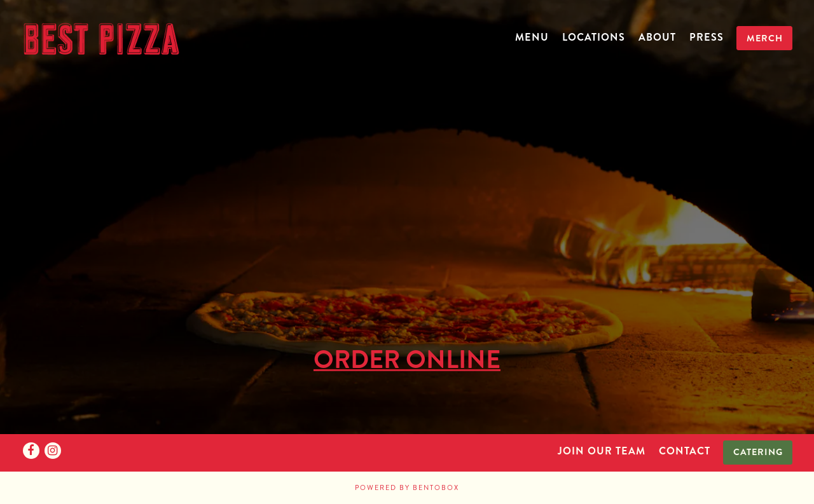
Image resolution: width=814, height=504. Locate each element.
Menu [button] (532, 37)
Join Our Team (602, 451)
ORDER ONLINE (407, 358)
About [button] (657, 37)
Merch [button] (765, 38)
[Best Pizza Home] (101, 37)
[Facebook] (31, 451)
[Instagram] (53, 451)
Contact (685, 451)
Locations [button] (594, 37)
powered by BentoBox (407, 488)
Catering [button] (758, 452)
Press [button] (707, 37)
